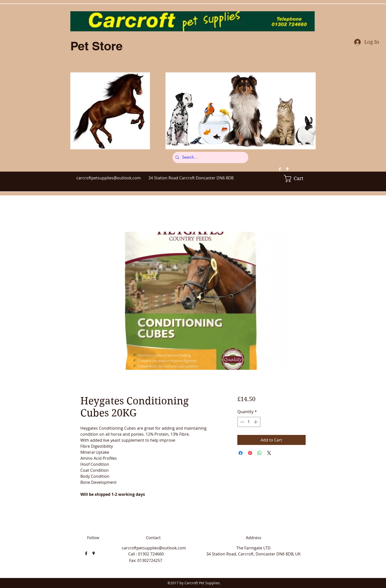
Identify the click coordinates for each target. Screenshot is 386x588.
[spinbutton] (249, 422)
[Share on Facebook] (241, 453)
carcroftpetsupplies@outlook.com (109, 178)
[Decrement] (242, 422)
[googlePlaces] (287, 169)
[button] (297, 179)
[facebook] (280, 169)
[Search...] (210, 157)
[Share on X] (269, 453)
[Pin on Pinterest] (250, 453)
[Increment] (256, 422)
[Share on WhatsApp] (260, 453)
